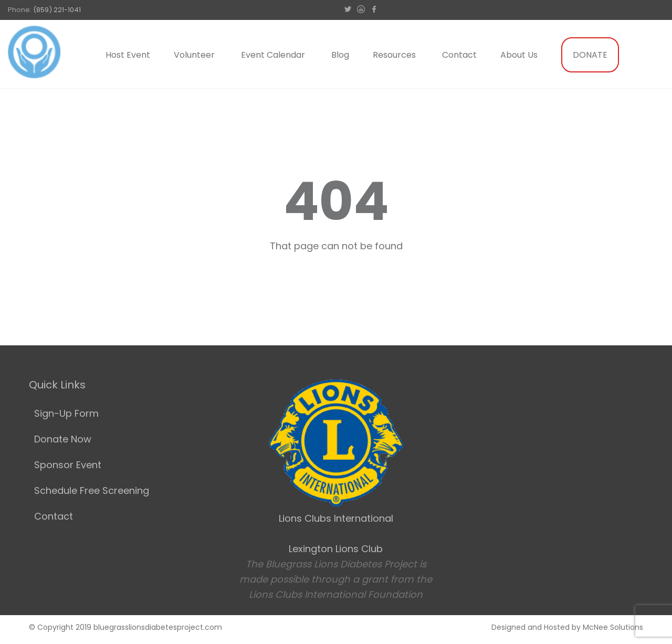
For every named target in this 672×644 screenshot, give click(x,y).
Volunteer (194, 55)
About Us (519, 55)
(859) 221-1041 (57, 10)
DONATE (590, 55)
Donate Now (63, 439)
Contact (459, 55)
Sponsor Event (68, 465)
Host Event (128, 55)
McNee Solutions (613, 627)
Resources (394, 55)
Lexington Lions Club (336, 549)
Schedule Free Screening (92, 490)
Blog (340, 55)
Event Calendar (273, 55)
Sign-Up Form (66, 413)
